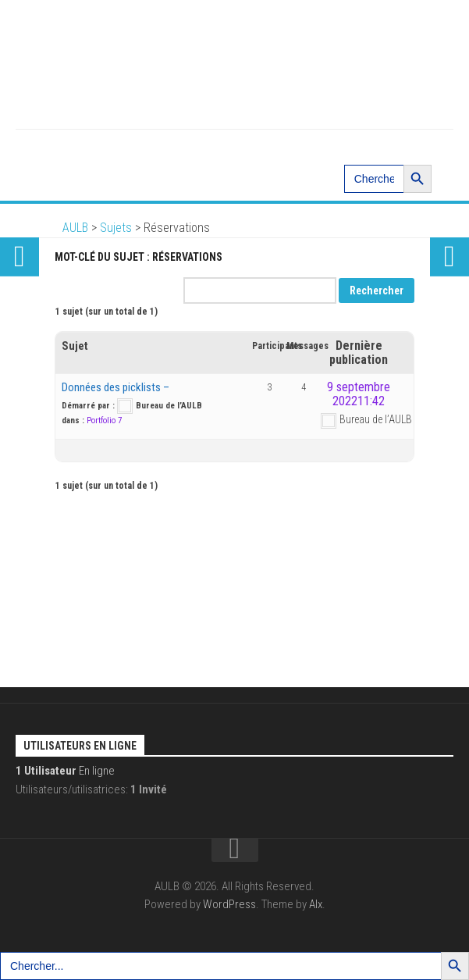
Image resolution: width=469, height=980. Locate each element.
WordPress (229, 904)
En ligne (65, 771)
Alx (316, 904)
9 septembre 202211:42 (359, 394)
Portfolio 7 (104, 421)
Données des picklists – (115, 387)
